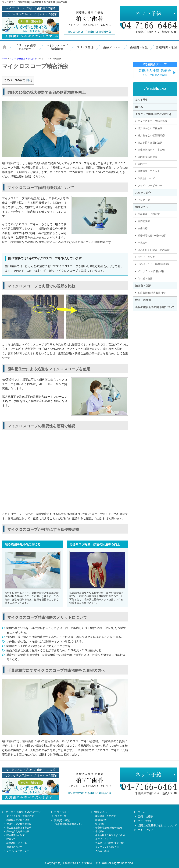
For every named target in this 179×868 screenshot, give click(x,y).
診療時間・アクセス (149, 171)
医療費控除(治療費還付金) (152, 293)
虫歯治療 (143, 228)
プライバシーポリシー (150, 185)
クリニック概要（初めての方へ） (26, 49)
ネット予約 (142, 100)
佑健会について (146, 178)
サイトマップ (145, 830)
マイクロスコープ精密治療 (56, 49)
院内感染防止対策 (148, 157)
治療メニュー (111, 49)
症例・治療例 (143, 300)
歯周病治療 (144, 221)
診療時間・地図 (164, 49)
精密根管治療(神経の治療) (152, 236)
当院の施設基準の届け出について (155, 307)
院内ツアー (144, 164)
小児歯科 (143, 243)
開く (29, 80)
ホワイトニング (146, 257)
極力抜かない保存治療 (150, 128)
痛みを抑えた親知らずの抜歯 (154, 250)
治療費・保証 (138, 49)
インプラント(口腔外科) (151, 271)
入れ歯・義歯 (145, 278)
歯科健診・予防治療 (149, 214)
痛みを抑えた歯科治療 (150, 143)
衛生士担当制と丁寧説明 (151, 150)
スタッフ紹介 (85, 49)
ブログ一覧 (144, 200)
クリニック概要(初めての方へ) (153, 114)
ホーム (6, 49)
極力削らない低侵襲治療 (151, 135)
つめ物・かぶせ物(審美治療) (153, 264)
